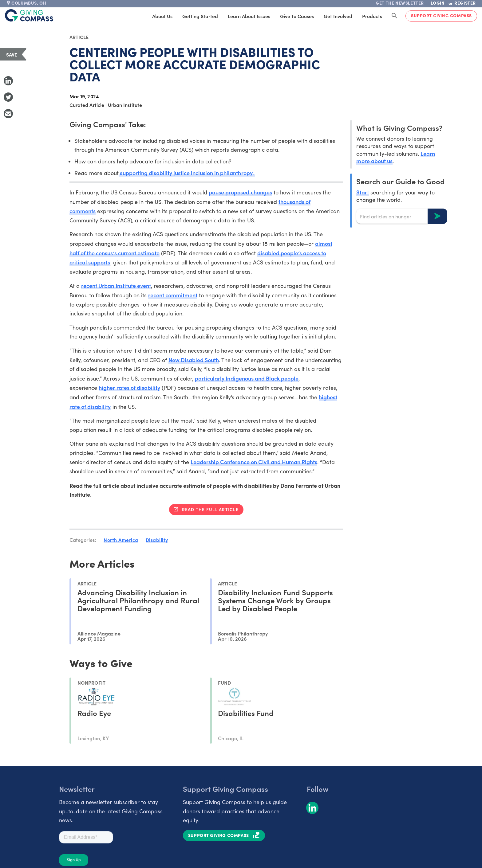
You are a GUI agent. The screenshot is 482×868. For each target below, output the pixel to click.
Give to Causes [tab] (297, 16)
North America (121, 540)
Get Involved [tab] (338, 16)
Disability (157, 540)
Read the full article (210, 509)
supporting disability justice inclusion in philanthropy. (187, 173)
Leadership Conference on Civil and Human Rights (254, 462)
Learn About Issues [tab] (249, 16)
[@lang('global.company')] (29, 15)
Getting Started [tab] (200, 16)
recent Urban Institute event (116, 285)
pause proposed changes (240, 192)
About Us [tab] (162, 16)
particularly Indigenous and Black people (247, 378)
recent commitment (173, 295)
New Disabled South (194, 360)
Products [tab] (372, 16)
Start (362, 192)
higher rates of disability (129, 387)
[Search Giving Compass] (394, 16)
